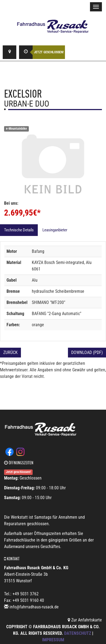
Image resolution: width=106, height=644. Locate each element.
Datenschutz (78, 633)
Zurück (10, 352)
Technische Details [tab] (19, 230)
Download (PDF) (87, 352)
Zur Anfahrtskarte (85, 620)
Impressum (53, 640)
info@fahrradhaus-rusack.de (34, 607)
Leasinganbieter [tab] (55, 230)
